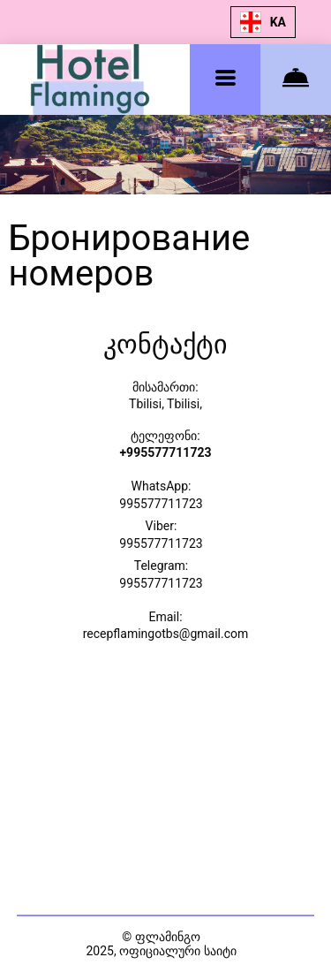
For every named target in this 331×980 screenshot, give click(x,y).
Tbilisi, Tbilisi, (165, 404)
